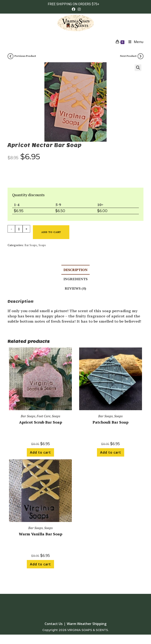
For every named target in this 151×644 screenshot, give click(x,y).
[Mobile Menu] (134, 42)
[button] (138, 68)
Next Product (128, 56)
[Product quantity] (19, 229)
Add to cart (51, 232)
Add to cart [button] (40, 452)
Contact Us (54, 624)
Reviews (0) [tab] (75, 288)
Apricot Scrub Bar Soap (41, 422)
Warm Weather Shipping (87, 624)
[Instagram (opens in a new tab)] (79, 9)
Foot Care (44, 416)
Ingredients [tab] (75, 279)
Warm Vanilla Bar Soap (41, 534)
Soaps (42, 245)
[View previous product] (10, 56)
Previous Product (25, 56)
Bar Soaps (31, 245)
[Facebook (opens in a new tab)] (74, 9)
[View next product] (141, 56)
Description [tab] (75, 270)
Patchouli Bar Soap (110, 422)
